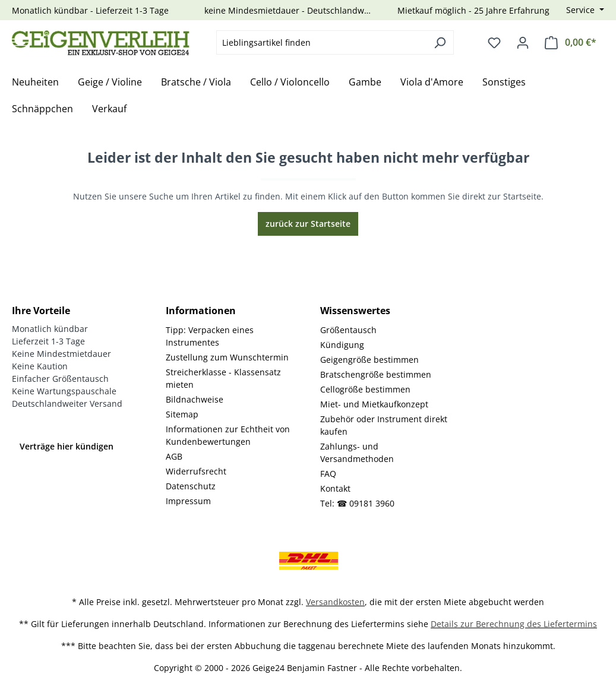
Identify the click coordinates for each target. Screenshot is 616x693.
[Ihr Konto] (523, 43)
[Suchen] (440, 42)
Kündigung (342, 345)
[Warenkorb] (571, 42)
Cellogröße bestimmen (365, 389)
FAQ (328, 474)
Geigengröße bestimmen (369, 360)
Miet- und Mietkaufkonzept (374, 404)
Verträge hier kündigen (67, 446)
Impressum (188, 501)
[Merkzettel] (494, 43)
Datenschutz (191, 486)
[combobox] (321, 42)
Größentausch (348, 330)
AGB (174, 456)
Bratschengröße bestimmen (376, 374)
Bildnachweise (195, 399)
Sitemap (182, 414)
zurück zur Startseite (308, 224)
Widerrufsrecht (196, 471)
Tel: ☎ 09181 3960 (357, 503)
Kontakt (335, 488)
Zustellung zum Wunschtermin (227, 357)
